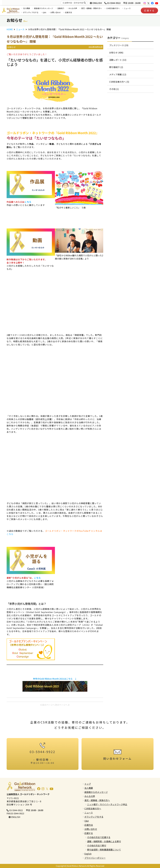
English (88, 854)
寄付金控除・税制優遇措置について (104, 850)
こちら (28, 202)
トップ (88, 784)
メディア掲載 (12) (118, 74)
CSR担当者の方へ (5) (119, 82)
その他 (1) (114, 89)
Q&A (44, 12)
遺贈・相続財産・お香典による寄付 (104, 841)
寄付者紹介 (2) (116, 67)
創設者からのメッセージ (44, 8)
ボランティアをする (31, 12)
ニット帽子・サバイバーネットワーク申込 (107, 804)
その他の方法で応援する (99, 837)
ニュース (127, 8)
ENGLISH (96, 3)
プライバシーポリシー (95, 858)
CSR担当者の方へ (113, 8)
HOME (10, 29)
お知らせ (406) (116, 53)
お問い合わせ (56, 12)
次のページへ (62, 705)
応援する (149, 10)
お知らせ (12, 47)
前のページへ (48, 705)
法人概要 (26, 8)
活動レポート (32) (118, 60)
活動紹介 (61, 8)
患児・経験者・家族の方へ (92, 8)
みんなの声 (73, 8)
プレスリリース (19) (119, 45)
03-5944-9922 (112, 3)
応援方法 (68, 12)
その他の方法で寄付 (97, 845)
